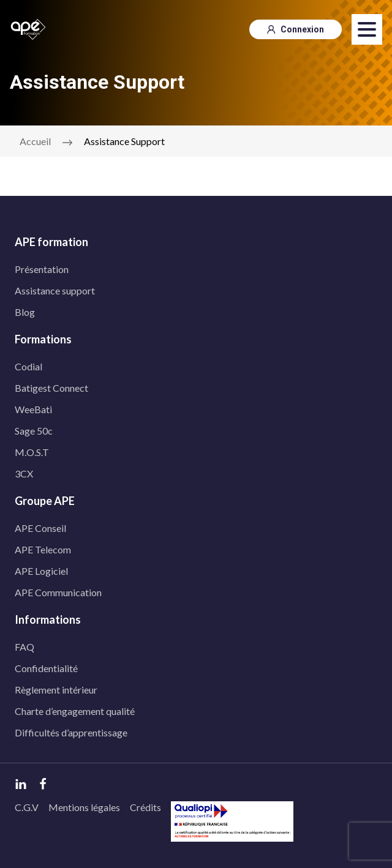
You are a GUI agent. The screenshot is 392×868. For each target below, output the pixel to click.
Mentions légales (84, 807)
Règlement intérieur (56, 690)
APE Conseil (40, 528)
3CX (24, 473)
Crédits (145, 807)
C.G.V (27, 807)
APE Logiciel (41, 571)
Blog (25, 312)
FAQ (24, 647)
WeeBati (33, 409)
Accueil (35, 141)
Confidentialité (46, 668)
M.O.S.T (32, 452)
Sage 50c (34, 431)
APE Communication (58, 592)
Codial (28, 366)
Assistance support (55, 290)
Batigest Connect (51, 388)
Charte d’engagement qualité (75, 711)
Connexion (296, 29)
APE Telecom (43, 549)
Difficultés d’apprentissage (71, 732)
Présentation (42, 269)
